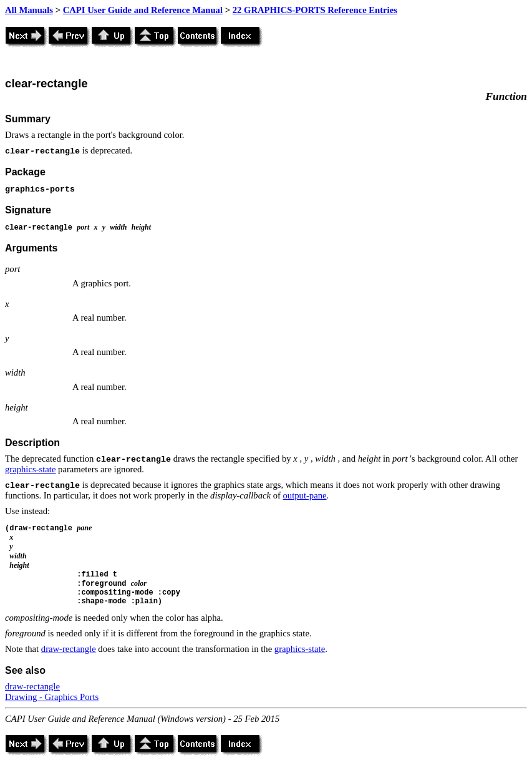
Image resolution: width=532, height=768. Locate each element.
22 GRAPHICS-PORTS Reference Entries (315, 10)
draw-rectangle (69, 649)
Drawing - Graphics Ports (52, 697)
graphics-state (30, 469)
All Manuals (29, 10)
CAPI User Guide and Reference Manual (143, 10)
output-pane (305, 495)
